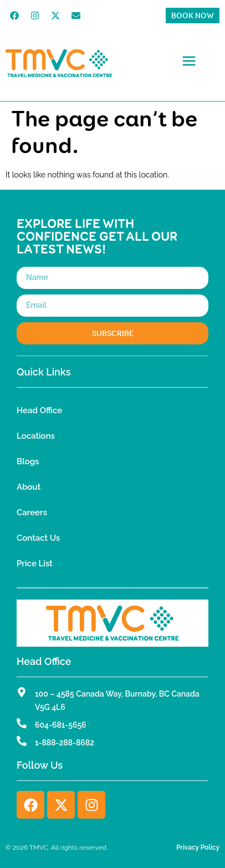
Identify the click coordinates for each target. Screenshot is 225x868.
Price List (35, 564)
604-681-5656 (61, 725)
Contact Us (38, 538)
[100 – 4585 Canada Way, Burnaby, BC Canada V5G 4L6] (22, 692)
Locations (36, 436)
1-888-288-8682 (65, 743)
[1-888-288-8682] (22, 741)
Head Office (39, 410)
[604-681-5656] (22, 723)
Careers (32, 512)
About (29, 487)
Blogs (28, 461)
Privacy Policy (198, 847)
